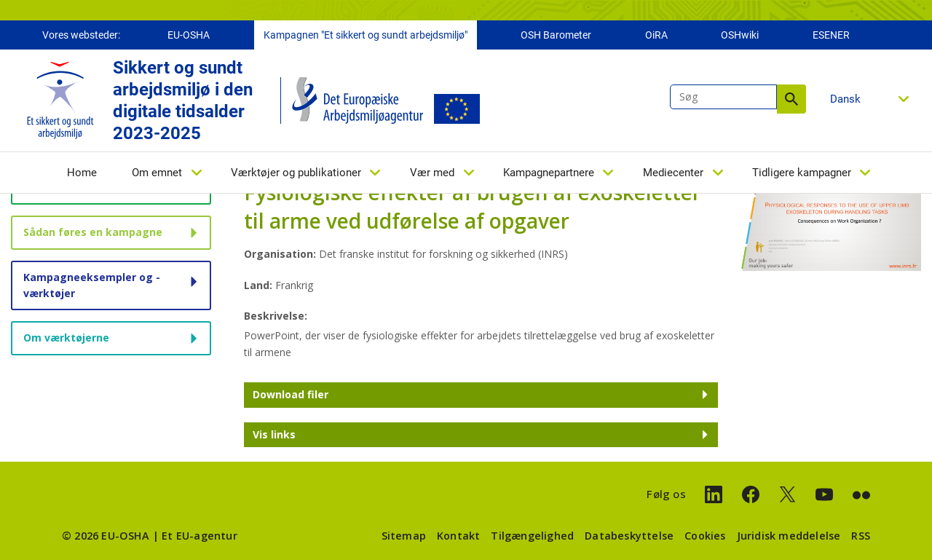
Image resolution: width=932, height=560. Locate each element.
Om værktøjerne (66, 338)
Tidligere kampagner (802, 173)
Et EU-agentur (200, 536)
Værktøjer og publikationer (296, 173)
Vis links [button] (274, 434)
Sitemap (404, 536)
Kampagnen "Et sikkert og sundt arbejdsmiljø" (366, 35)
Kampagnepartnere (549, 173)
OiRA (656, 35)
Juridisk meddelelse (789, 536)
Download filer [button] (291, 394)
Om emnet (157, 173)
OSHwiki (740, 35)
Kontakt (458, 536)
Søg (791, 99)
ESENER (831, 35)
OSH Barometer (556, 35)
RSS (861, 536)
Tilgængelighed (532, 536)
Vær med (432, 173)
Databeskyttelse (629, 536)
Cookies (705, 536)
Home (82, 173)
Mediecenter (673, 173)
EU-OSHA (189, 35)
